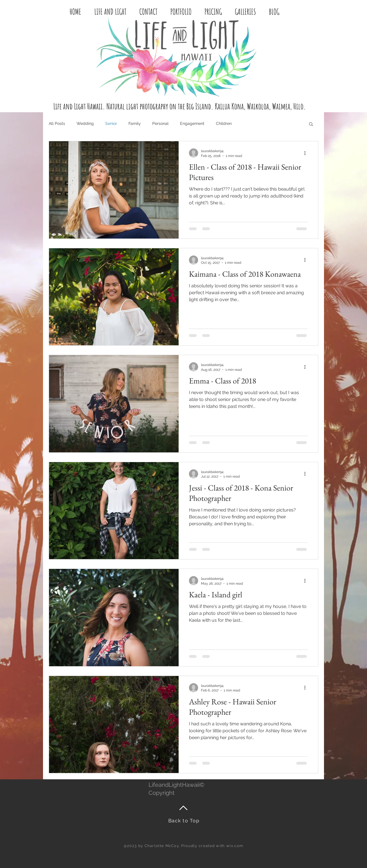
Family (135, 123)
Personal (160, 123)
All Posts (57, 123)
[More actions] (307, 153)
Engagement (192, 123)
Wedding (85, 123)
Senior (111, 123)
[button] (311, 124)
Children (224, 123)
